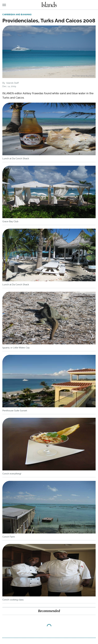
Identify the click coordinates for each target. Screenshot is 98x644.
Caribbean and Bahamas (17, 14)
